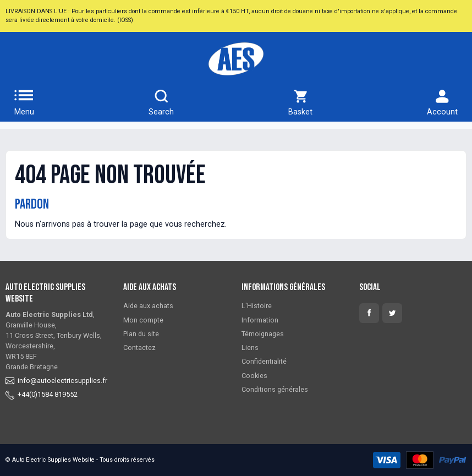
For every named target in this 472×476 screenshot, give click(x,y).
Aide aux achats (148, 306)
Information (260, 320)
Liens (250, 348)
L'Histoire (257, 306)
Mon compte (143, 320)
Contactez (139, 348)
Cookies (254, 376)
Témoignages (263, 334)
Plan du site (141, 334)
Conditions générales (275, 389)
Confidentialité (264, 361)
